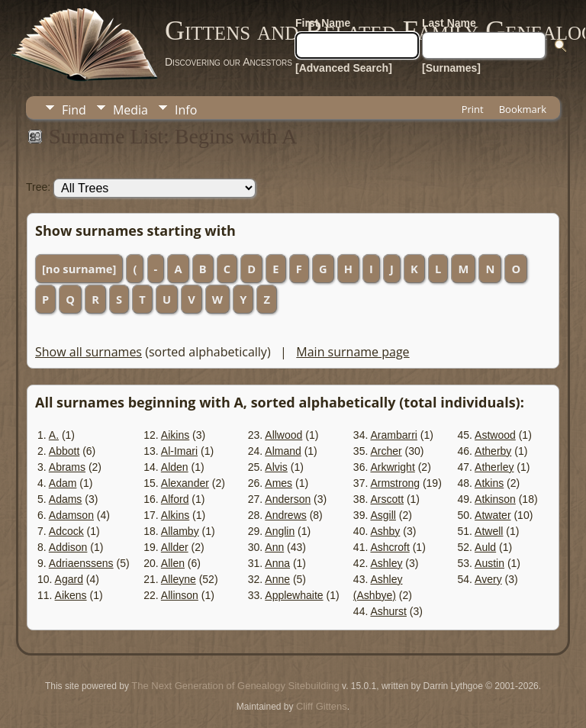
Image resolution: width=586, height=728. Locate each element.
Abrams (67, 467)
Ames (279, 483)
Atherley (494, 467)
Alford (175, 499)
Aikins (175, 435)
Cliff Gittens (322, 706)
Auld (485, 547)
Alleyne (179, 579)
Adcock (66, 531)
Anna (277, 563)
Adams (66, 499)
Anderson (288, 499)
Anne (277, 579)
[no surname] (79, 269)
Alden (175, 467)
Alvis (276, 467)
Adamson (71, 515)
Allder (175, 547)
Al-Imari (179, 451)
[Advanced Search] (344, 68)
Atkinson (495, 499)
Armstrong (395, 483)
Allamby (180, 531)
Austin (489, 563)
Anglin (280, 531)
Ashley (386, 563)
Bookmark (523, 109)
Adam (63, 483)
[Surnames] (451, 68)
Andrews (285, 515)
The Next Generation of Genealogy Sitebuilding (235, 686)
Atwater (493, 515)
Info (186, 110)
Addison (68, 547)
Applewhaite (294, 595)
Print (473, 109)
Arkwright (392, 467)
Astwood (495, 435)
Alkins (175, 515)
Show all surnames (89, 352)
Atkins (489, 483)
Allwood (283, 435)
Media (130, 110)
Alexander (185, 483)
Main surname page (353, 352)
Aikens (71, 595)
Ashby (385, 531)
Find (74, 110)
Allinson (180, 595)
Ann (274, 547)
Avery (488, 579)
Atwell (489, 531)
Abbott (64, 451)
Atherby (493, 451)
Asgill (383, 515)
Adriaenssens (81, 563)
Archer (386, 451)
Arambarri (393, 435)
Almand (283, 451)
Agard (69, 579)
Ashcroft (390, 547)
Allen (173, 563)
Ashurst (388, 611)
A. (54, 435)
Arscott (387, 499)
